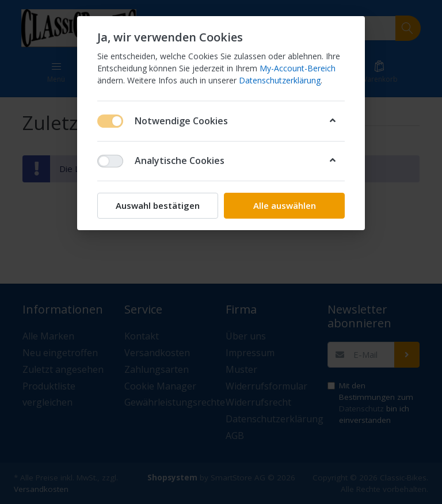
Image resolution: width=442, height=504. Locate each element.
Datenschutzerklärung (280, 80)
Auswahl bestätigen (158, 205)
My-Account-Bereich (298, 68)
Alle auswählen (285, 205)
